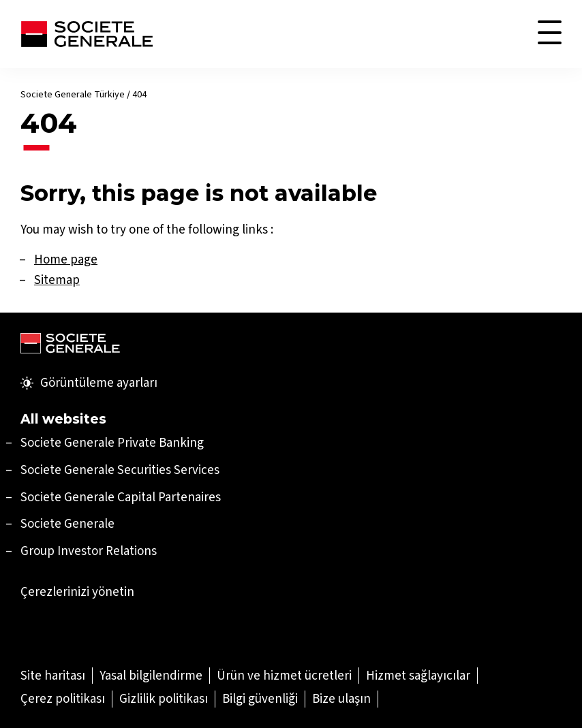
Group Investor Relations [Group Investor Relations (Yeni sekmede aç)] (89, 551)
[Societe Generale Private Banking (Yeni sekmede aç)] (112, 442)
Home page (66, 259)
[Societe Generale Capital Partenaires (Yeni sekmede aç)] (121, 497)
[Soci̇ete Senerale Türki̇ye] (87, 34)
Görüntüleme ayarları (89, 383)
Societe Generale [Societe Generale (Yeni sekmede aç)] (67, 523)
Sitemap (57, 280)
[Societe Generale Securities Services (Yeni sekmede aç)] (120, 470)
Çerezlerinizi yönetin (77, 592)
